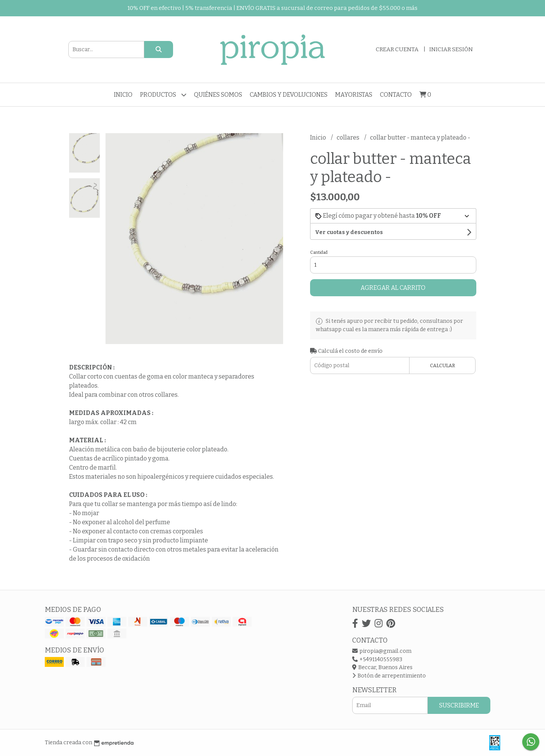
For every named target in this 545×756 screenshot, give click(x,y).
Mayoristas (354, 95)
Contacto (396, 95)
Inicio (123, 95)
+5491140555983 (377, 659)
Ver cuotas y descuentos (349, 232)
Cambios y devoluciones (289, 95)
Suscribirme (459, 705)
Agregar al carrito (393, 288)
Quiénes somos (218, 95)
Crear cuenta (397, 49)
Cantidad (319, 252)
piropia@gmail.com (382, 651)
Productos (163, 95)
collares (349, 138)
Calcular (443, 365)
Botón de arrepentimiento (389, 676)
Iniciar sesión (451, 49)
